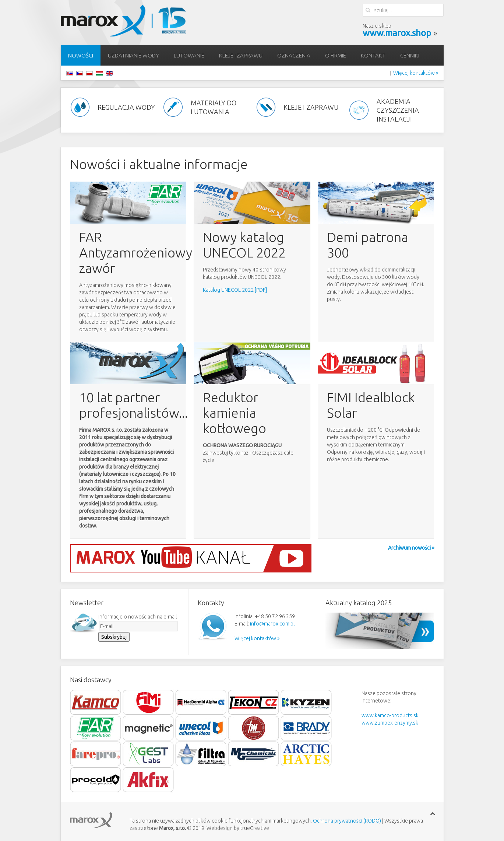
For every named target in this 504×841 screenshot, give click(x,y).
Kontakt (373, 55)
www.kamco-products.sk (390, 715)
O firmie (336, 55)
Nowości (81, 55)
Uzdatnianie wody (133, 55)
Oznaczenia (294, 55)
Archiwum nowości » (411, 548)
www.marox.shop (397, 33)
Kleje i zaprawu (241, 55)
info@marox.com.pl (272, 624)
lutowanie (189, 55)
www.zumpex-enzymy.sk (390, 723)
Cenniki (410, 55)
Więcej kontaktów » (416, 73)
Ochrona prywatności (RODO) (347, 821)
